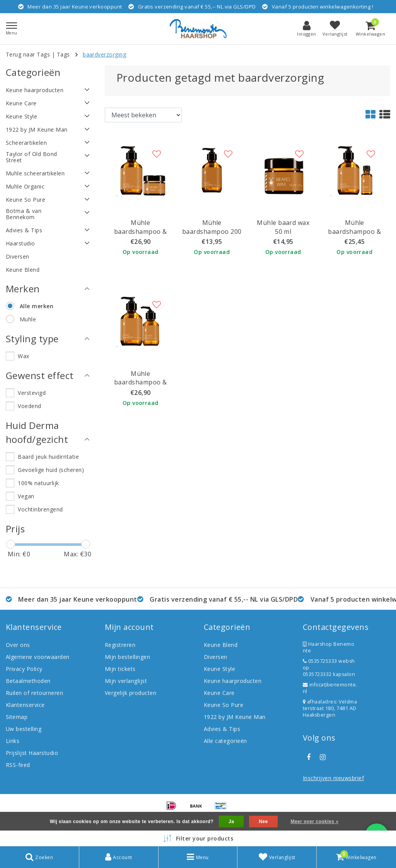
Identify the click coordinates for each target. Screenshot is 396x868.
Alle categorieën (225, 741)
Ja (231, 822)
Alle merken (37, 306)
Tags (63, 54)
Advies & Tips (222, 729)
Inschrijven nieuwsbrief (333, 778)
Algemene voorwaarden (38, 657)
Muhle (28, 319)
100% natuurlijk (38, 483)
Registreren (120, 645)
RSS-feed (18, 765)
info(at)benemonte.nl (330, 688)
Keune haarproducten (233, 681)
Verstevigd (32, 393)
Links (13, 741)
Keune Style (219, 669)
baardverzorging (104, 54)
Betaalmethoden (28, 681)
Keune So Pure (224, 705)
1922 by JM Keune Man (235, 717)
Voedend (29, 406)
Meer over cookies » (314, 822)
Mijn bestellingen (127, 657)
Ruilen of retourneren (34, 693)
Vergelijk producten (131, 693)
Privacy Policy (24, 669)
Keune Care (219, 693)
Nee (263, 822)
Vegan (26, 496)
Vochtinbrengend (40, 509)
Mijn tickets (120, 669)
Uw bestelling (24, 729)
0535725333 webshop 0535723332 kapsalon (329, 668)
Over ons (18, 645)
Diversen (216, 657)
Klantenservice (25, 705)
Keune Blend (221, 645)
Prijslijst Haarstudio (32, 753)
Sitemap (17, 717)
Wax (23, 356)
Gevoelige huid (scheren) (51, 470)
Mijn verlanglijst (126, 681)
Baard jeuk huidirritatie (48, 457)
